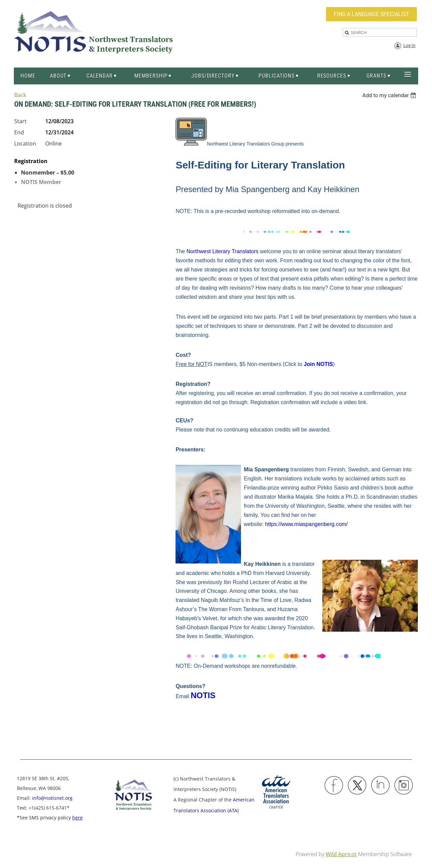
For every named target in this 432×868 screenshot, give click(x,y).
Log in (409, 45)
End (19, 132)
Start (20, 121)
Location (25, 143)
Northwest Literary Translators (222, 251)
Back (20, 95)
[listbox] (390, 95)
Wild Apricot (341, 854)
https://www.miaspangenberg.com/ (307, 524)
